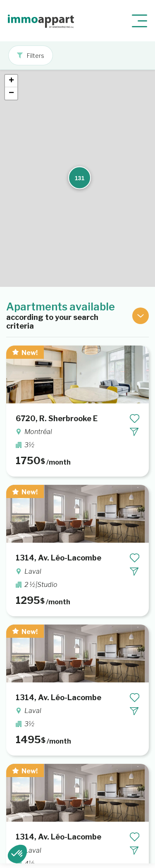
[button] (74, 110)
